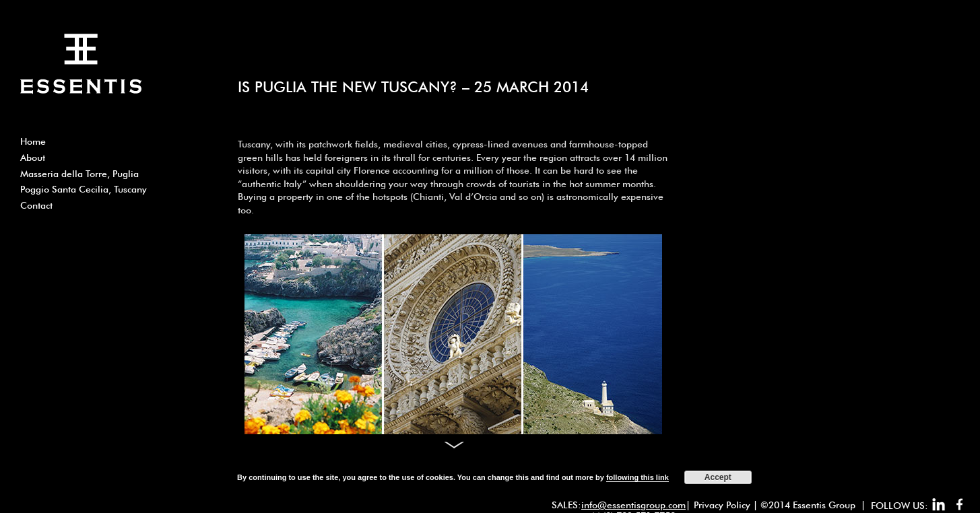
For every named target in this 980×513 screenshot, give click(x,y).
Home (33, 141)
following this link (638, 477)
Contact (36, 205)
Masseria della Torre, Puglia (79, 174)
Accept (718, 477)
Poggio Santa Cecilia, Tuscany (84, 189)
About (33, 158)
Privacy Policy (722, 505)
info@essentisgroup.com (633, 505)
